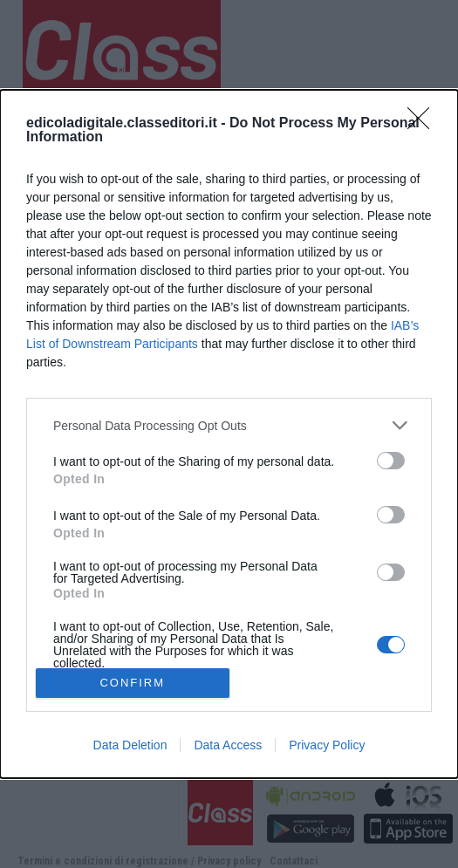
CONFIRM (132, 683)
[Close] (424, 124)
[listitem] (229, 425)
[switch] (391, 461)
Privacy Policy (327, 745)
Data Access (228, 745)
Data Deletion (130, 745)
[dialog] (229, 434)
